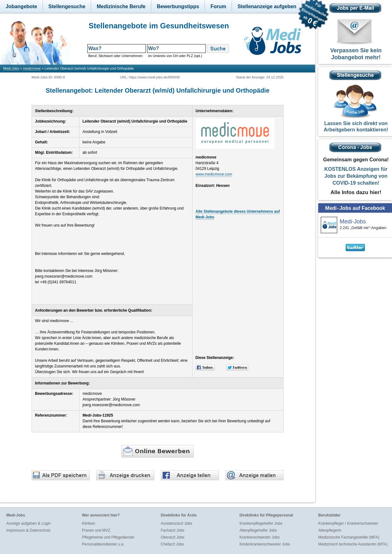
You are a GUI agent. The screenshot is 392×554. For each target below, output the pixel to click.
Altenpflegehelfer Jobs (258, 530)
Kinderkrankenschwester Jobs (265, 544)
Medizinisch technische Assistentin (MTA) (353, 544)
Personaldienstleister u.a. (103, 544)
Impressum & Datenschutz (29, 530)
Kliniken (89, 523)
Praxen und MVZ (96, 530)
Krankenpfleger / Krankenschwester (348, 523)
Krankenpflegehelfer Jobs (261, 523)
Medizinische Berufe (121, 6)
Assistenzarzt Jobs (176, 523)
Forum (218, 6)
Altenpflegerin (330, 530)
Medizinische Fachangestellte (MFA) (349, 537)
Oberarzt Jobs (173, 537)
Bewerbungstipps (178, 6)
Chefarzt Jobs (172, 544)
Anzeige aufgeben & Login (29, 523)
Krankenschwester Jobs (259, 537)
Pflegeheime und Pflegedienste (108, 537)
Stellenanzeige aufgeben (267, 6)
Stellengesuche (67, 6)
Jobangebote (21, 6)
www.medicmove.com (214, 174)
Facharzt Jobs (173, 530)
